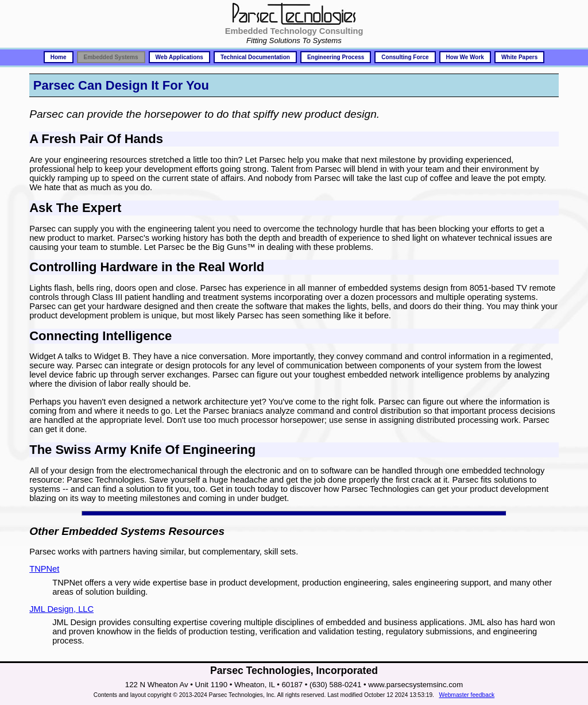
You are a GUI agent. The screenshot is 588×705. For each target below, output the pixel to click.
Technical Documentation (255, 57)
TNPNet (44, 569)
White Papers (519, 57)
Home (59, 57)
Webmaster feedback (467, 695)
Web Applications (179, 57)
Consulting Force (405, 57)
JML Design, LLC (61, 609)
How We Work (465, 57)
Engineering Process (336, 57)
